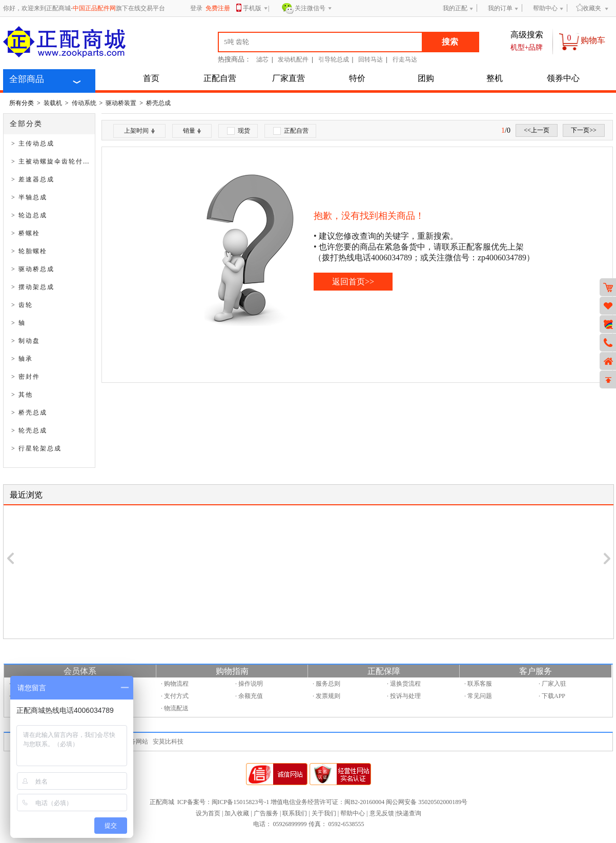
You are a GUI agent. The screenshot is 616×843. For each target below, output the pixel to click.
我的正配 (455, 8)
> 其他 (22, 395)
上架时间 (139, 131)
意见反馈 (382, 813)
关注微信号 (313, 9)
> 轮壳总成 (29, 430)
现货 (239, 131)
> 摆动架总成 (33, 287)
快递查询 (409, 813)
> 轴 (18, 323)
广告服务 (266, 813)
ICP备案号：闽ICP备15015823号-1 (223, 802)
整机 (495, 78)
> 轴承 (22, 359)
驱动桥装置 (121, 103)
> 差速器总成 (33, 179)
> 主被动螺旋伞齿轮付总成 (54, 161)
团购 (426, 78)
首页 (151, 78)
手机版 (255, 9)
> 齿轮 (22, 305)
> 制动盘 (26, 341)
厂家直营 (289, 78)
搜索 (450, 42)
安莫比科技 (168, 742)
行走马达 (405, 59)
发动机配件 (293, 59)
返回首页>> (353, 282)
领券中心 (563, 78)
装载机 (53, 103)
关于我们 (324, 813)
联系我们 (295, 813)
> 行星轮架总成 (36, 448)
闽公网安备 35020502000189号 (427, 802)
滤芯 (262, 59)
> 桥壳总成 (29, 413)
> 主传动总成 (33, 143)
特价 (357, 78)
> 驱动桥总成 (33, 269)
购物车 (593, 40)
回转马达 (371, 59)
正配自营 (220, 78)
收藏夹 (589, 8)
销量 (192, 131)
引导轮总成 (334, 59)
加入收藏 (237, 813)
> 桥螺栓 (26, 233)
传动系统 (84, 103)
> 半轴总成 (29, 197)
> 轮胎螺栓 (29, 251)
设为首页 (208, 813)
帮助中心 (545, 8)
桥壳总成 (158, 103)
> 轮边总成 (29, 215)
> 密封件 (26, 377)
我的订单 (500, 8)
